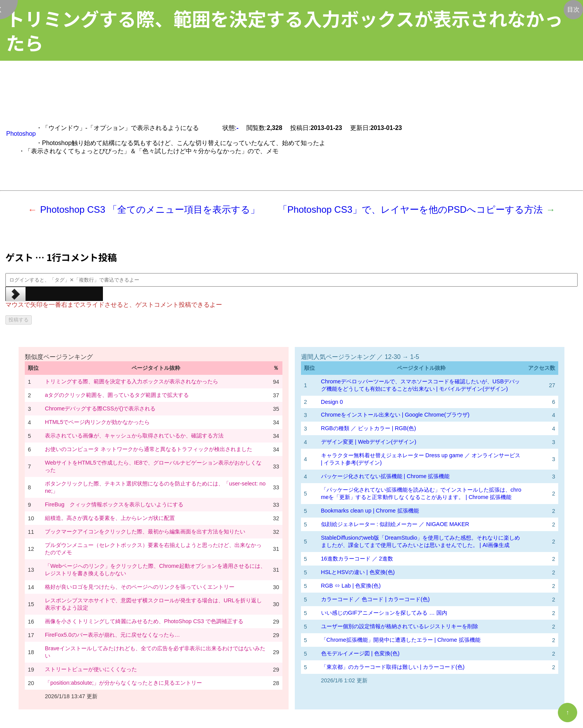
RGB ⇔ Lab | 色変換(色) (351, 586)
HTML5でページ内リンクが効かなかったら (97, 422)
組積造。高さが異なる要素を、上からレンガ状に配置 (110, 518)
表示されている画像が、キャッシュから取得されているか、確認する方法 (134, 436)
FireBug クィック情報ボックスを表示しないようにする (114, 504)
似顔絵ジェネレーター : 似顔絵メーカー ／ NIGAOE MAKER (395, 524)
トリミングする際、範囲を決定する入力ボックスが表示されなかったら (132, 381)
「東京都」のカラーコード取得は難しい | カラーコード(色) (393, 667)
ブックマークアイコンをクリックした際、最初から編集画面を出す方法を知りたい (145, 531)
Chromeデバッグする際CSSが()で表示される (100, 408)
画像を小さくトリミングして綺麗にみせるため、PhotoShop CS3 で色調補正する (144, 621)
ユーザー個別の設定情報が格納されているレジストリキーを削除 (400, 626)
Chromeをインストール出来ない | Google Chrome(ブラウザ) (395, 415)
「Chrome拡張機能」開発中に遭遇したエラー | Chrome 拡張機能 (401, 640)
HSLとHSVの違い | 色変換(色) (358, 572)
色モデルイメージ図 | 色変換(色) (360, 653)
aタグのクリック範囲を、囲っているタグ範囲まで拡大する (117, 395)
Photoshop (21, 134)
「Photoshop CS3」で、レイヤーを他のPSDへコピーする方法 (410, 209)
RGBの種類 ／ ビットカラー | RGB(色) (369, 428)
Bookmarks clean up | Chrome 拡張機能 (370, 511)
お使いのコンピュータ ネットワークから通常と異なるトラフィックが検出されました (149, 449)
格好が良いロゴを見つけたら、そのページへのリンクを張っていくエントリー (140, 587)
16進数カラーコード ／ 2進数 (357, 559)
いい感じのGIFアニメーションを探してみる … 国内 (384, 613)
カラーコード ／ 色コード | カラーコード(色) (375, 599)
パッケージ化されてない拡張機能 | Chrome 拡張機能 (386, 476)
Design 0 (332, 402)
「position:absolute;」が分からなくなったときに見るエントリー (123, 683)
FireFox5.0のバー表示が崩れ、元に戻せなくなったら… (112, 635)
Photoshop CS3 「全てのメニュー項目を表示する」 (150, 209)
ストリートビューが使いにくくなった (91, 669)
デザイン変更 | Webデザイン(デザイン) (369, 442)
